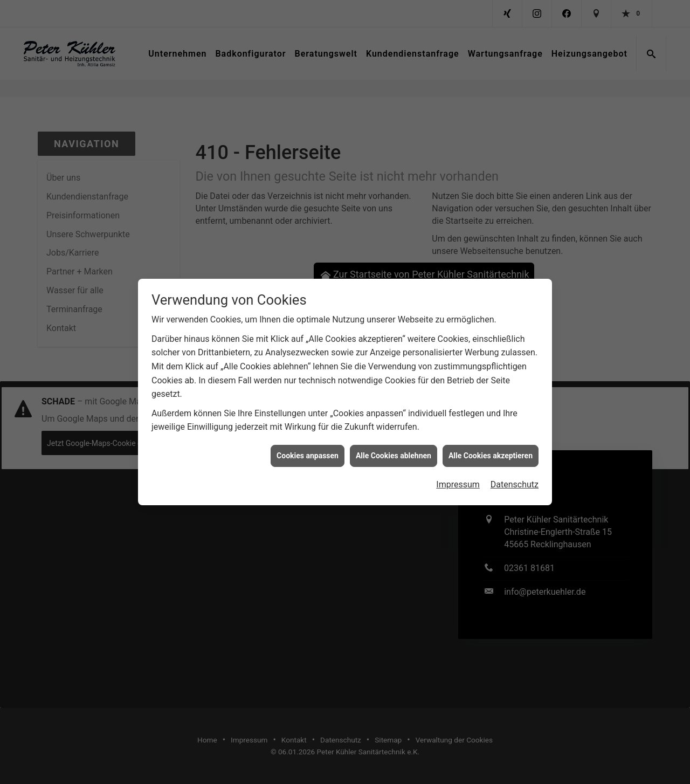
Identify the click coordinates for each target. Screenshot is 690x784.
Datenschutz (515, 480)
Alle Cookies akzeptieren (491, 450)
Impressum (458, 480)
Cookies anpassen (308, 450)
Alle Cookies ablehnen (394, 450)
